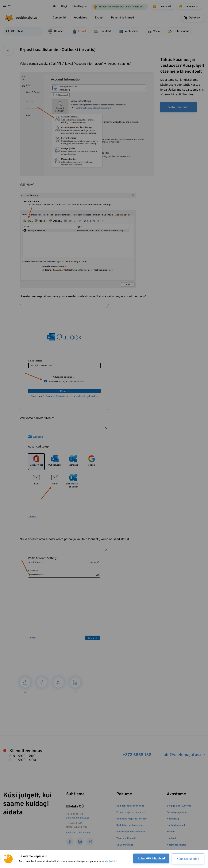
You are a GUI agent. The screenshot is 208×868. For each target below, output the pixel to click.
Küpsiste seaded (188, 859)
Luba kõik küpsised (151, 859)
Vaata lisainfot (110, 862)
